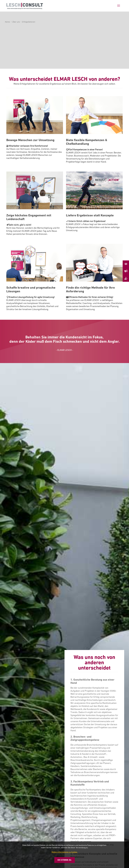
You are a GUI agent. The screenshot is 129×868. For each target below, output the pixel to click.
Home (7, 22)
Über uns (16, 22)
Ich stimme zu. (65, 860)
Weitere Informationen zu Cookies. (64, 852)
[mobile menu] (119, 6)
